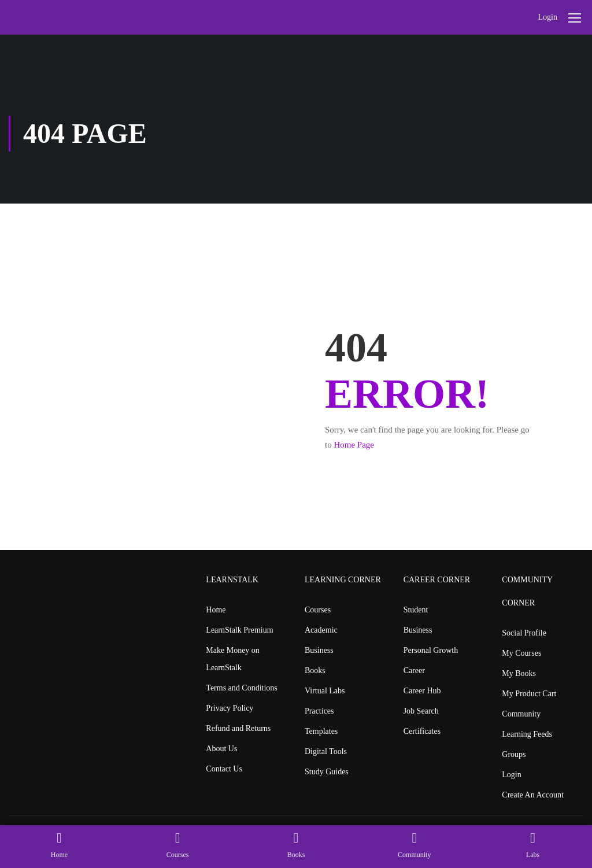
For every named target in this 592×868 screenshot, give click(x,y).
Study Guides (327, 772)
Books (315, 671)
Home (216, 610)
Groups (514, 754)
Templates (321, 731)
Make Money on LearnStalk (233, 659)
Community (521, 714)
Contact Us (224, 769)
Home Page (354, 445)
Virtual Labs (325, 691)
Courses (318, 610)
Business (319, 650)
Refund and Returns (238, 728)
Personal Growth (431, 650)
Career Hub (422, 691)
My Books (519, 673)
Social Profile (524, 633)
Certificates (422, 731)
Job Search (421, 711)
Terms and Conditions (241, 688)
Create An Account (533, 795)
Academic (321, 630)
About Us (221, 749)
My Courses (521, 653)
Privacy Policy (230, 708)
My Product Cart (529, 694)
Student (416, 610)
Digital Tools (326, 751)
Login (548, 17)
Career (414, 671)
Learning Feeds (527, 734)
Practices (319, 711)
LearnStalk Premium (239, 630)
